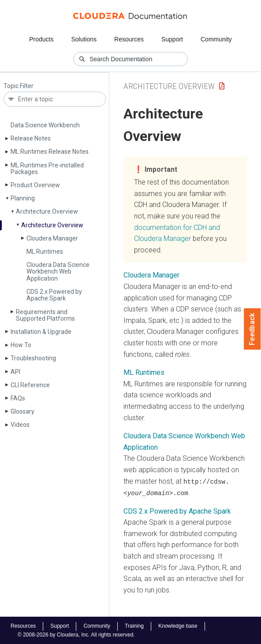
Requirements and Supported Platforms (45, 315)
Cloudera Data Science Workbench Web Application (58, 272)
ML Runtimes (45, 252)
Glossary (22, 411)
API (15, 372)
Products (41, 39)
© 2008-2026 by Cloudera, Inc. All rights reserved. (76, 634)
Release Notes (31, 138)
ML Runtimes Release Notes (50, 152)
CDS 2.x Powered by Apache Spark (54, 295)
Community (216, 39)
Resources (129, 39)
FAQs (18, 398)
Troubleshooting (33, 358)
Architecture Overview (47, 211)
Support (172, 39)
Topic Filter (19, 86)
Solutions (84, 39)
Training (134, 626)
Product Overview (35, 185)
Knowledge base (178, 626)
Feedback (252, 329)
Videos (20, 425)
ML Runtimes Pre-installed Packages (47, 168)
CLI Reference (30, 385)
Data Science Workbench (45, 125)
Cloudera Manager (52, 238)
